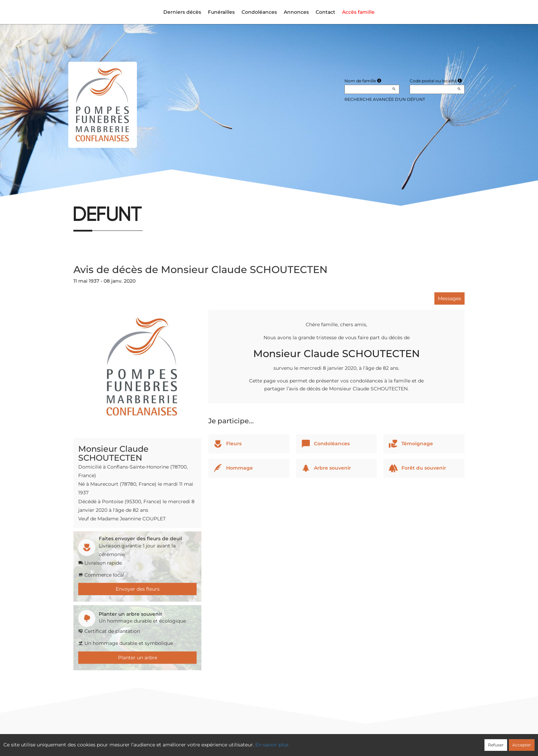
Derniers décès (182, 12)
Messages (449, 298)
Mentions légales (331, 741)
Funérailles (221, 12)
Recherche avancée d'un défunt (385, 99)
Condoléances (259, 12)
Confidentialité (266, 741)
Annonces (296, 12)
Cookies (297, 741)
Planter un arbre (138, 658)
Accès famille (358, 12)
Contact (325, 12)
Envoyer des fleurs (138, 589)
